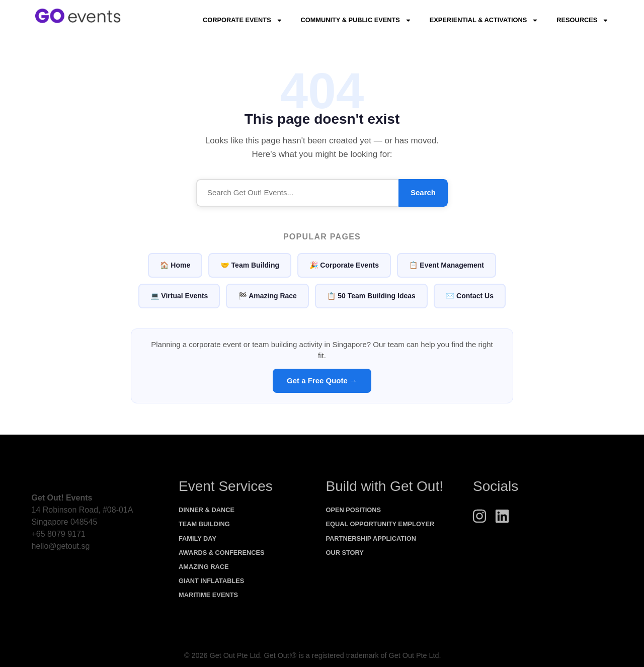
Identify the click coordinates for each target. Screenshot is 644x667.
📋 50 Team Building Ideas (371, 296)
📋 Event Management (447, 265)
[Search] (297, 193)
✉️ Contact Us (470, 296)
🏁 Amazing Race (267, 296)
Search (423, 192)
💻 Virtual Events (179, 296)
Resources (583, 20)
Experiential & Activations (484, 20)
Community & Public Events (356, 20)
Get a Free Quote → (322, 381)
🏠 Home (175, 265)
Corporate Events (243, 20)
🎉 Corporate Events (344, 265)
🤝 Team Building (250, 265)
